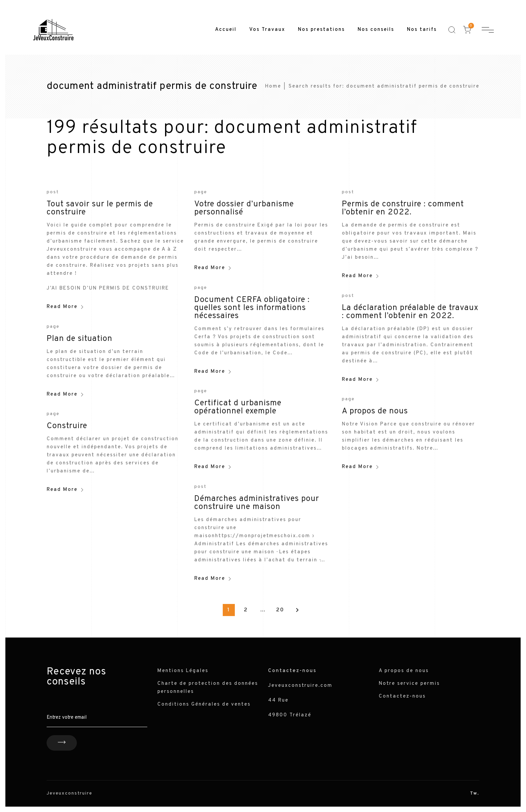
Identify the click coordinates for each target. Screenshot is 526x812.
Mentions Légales (183, 671)
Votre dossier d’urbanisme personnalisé (244, 208)
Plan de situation (80, 339)
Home (273, 86)
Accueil (226, 30)
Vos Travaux (267, 30)
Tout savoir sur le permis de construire (100, 208)
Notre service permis (409, 684)
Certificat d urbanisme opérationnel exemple (238, 407)
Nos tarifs (422, 30)
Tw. (475, 793)
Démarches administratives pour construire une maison (257, 503)
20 (280, 610)
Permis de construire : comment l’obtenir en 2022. (403, 208)
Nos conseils (376, 30)
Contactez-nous (402, 696)
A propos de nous (375, 411)
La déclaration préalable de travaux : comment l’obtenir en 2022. (410, 312)
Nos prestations (321, 30)
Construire (67, 426)
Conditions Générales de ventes (204, 704)
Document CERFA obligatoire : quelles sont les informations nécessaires (252, 308)
